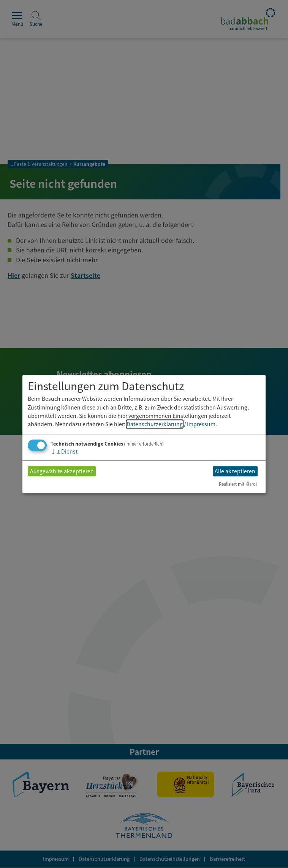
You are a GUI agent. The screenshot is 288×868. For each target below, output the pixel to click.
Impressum (201, 424)
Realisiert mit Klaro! (238, 484)
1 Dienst (64, 451)
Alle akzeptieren (235, 471)
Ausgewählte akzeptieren (62, 471)
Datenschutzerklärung (155, 424)
